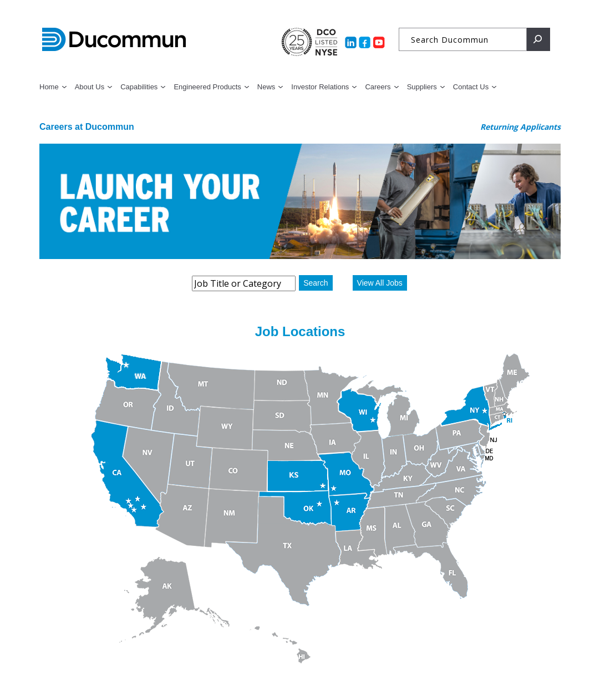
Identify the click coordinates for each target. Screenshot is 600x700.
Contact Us (471, 87)
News (266, 87)
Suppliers (422, 87)
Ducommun (114, 40)
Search (316, 283)
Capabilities (139, 87)
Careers (378, 87)
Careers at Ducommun (87, 127)
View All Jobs (380, 283)
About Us (90, 87)
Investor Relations (320, 87)
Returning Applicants (520, 127)
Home (49, 87)
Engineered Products (207, 87)
